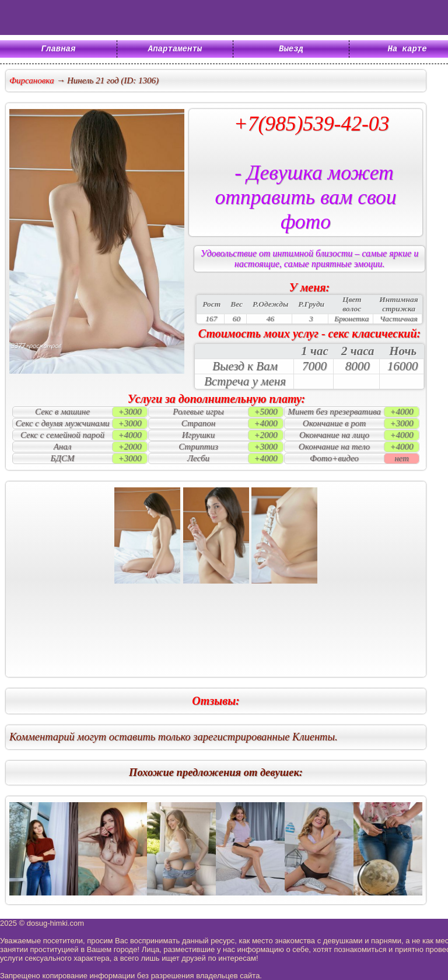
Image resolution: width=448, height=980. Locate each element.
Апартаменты (175, 50)
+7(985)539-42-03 (312, 124)
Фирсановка (32, 80)
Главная (59, 50)
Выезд (291, 50)
